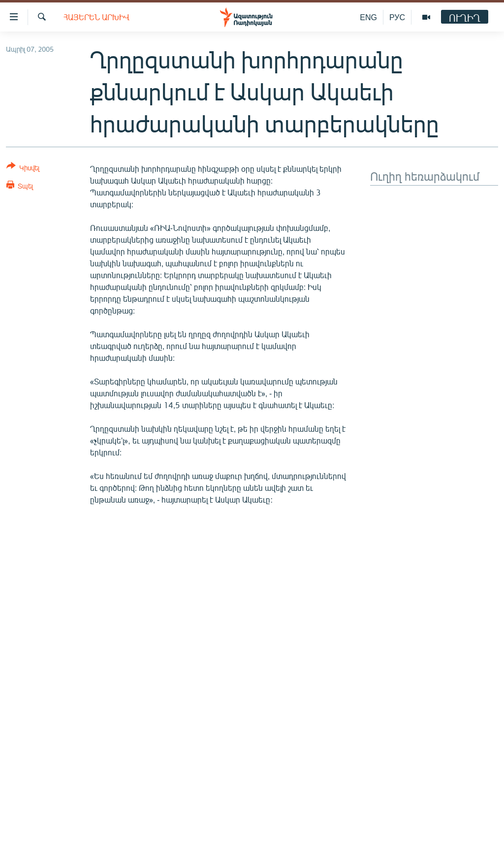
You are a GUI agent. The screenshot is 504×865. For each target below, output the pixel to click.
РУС (397, 17)
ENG (368, 17)
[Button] (23, 169)
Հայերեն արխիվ (96, 17)
